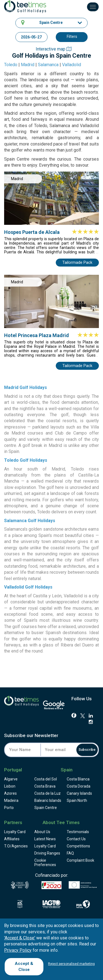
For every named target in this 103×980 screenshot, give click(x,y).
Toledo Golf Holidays (26, 460)
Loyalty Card (15, 832)
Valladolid (72, 65)
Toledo (11, 65)
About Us (42, 832)
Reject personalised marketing (71, 964)
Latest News (45, 839)
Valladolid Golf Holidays (28, 587)
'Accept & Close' (20, 938)
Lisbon (10, 786)
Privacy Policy (18, 950)
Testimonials (78, 832)
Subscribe (87, 750)
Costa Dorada (79, 786)
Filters (72, 37)
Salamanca (48, 65)
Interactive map (54, 49)
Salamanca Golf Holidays (30, 521)
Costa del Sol (46, 779)
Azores (10, 793)
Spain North (77, 800)
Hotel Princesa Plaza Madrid (37, 335)
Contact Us (76, 839)
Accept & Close (24, 966)
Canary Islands (79, 793)
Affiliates (12, 839)
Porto (9, 808)
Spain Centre (46, 808)
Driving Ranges (47, 853)
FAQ (70, 853)
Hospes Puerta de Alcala (32, 232)
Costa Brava (45, 786)
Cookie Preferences (45, 863)
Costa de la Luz (48, 793)
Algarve (11, 779)
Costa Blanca (78, 779)
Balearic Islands (48, 800)
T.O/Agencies (16, 846)
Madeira (11, 800)
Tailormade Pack (77, 262)
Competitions (78, 846)
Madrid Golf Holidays (26, 387)
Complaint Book (80, 860)
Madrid (28, 65)
